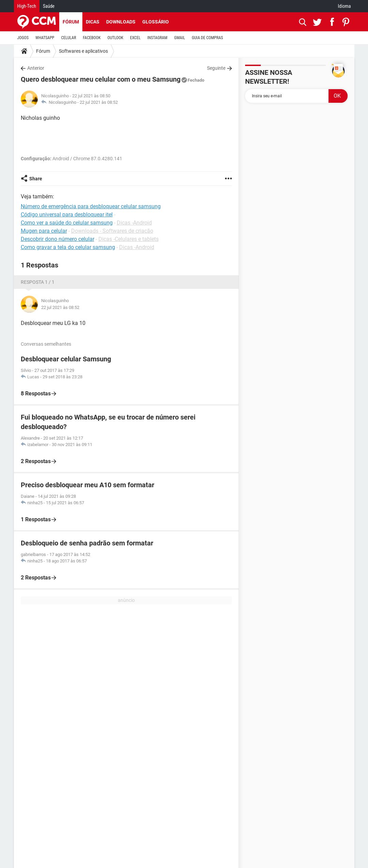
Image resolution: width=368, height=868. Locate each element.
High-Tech (27, 6)
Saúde (49, 6)
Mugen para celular (44, 231)
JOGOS (23, 38)
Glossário (156, 22)
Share (36, 179)
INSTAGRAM (157, 38)
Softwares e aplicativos (83, 51)
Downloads (121, 22)
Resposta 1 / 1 (38, 282)
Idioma (345, 6)
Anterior (36, 68)
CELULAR (69, 38)
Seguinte (216, 68)
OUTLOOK (115, 38)
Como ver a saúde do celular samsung (67, 223)
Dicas (93, 22)
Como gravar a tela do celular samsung (68, 247)
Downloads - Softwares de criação (112, 231)
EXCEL (135, 38)
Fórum (71, 22)
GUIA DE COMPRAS (207, 38)
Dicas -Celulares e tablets (129, 239)
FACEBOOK (92, 38)
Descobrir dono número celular (58, 239)
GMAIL (180, 38)
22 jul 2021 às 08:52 (99, 102)
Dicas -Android (134, 223)
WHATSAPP (45, 38)
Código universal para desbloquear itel (67, 215)
